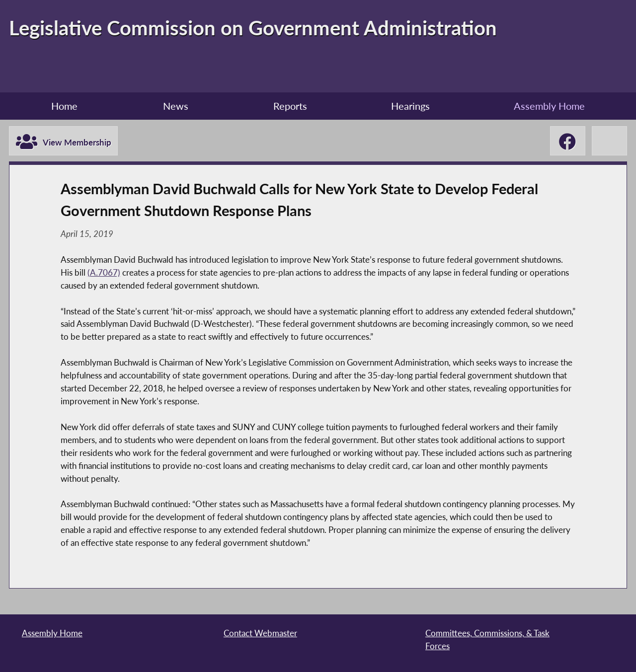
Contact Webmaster (260, 633)
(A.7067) (104, 272)
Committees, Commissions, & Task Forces (487, 639)
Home (64, 106)
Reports (290, 106)
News (176, 106)
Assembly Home (549, 106)
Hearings (410, 106)
